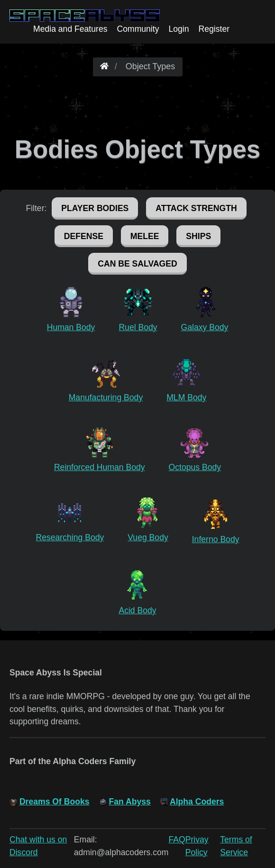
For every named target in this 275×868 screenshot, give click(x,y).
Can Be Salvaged (137, 264)
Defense (84, 236)
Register (214, 29)
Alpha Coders (197, 802)
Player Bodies (95, 208)
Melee (145, 236)
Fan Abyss (129, 802)
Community (138, 29)
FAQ (177, 840)
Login (179, 29)
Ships (198, 236)
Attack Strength (196, 208)
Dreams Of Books (55, 802)
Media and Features (70, 29)
